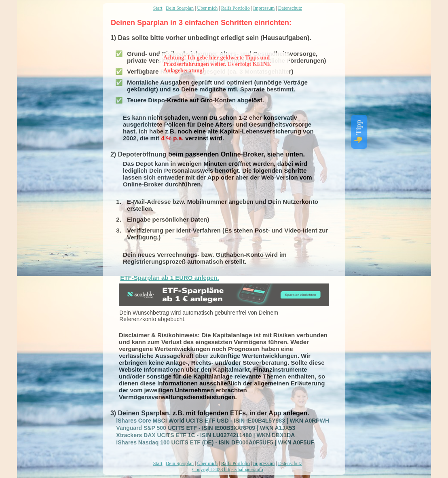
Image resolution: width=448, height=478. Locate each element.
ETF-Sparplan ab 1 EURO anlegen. (169, 278)
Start (158, 8)
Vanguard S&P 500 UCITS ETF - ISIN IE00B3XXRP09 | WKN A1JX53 (201, 428)
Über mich (207, 8)
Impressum (264, 8)
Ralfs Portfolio (236, 8)
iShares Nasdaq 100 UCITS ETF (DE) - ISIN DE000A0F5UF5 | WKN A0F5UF (210, 442)
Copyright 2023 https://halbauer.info (228, 470)
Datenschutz (290, 8)
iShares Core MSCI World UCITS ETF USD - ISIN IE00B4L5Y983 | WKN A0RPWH (218, 421)
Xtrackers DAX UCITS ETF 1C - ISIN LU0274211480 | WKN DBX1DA (201, 435)
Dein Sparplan (180, 8)
